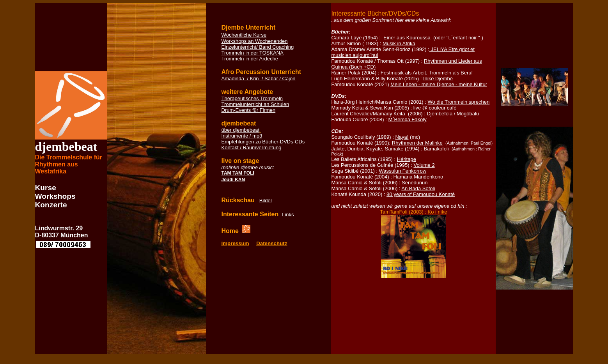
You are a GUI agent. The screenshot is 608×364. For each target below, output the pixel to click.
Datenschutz (272, 243)
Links (288, 215)
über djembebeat (241, 130)
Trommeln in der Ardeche (250, 59)
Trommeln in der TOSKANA (253, 53)
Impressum (235, 243)
